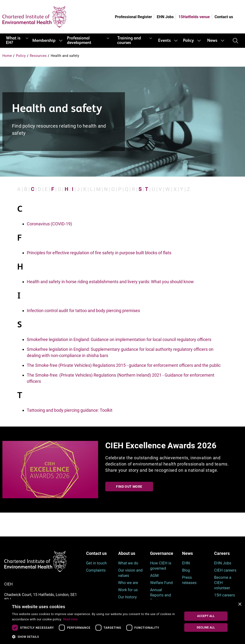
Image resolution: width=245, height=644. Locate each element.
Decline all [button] (206, 628)
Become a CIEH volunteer (223, 583)
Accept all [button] (206, 616)
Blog (186, 570)
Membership (44, 41)
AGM (154, 576)
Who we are (128, 583)
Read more (70, 619)
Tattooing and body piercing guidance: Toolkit (70, 410)
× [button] (240, 604)
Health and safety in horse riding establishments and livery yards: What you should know (110, 282)
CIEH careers (225, 570)
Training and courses (129, 41)
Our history (128, 597)
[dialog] (122, 622)
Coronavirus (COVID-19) (49, 224)
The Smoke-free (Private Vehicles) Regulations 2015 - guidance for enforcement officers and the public (124, 365)
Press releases (189, 580)
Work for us (128, 590)
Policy (188, 41)
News (212, 41)
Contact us (224, 17)
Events (164, 41)
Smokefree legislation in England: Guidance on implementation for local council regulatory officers (119, 339)
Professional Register (133, 17)
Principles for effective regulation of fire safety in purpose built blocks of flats (99, 253)
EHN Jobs (165, 17)
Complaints (96, 570)
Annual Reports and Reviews (160, 595)
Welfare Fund (161, 583)
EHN (186, 563)
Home (7, 56)
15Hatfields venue (194, 17)
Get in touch (96, 563)
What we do (128, 563)
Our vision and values (130, 573)
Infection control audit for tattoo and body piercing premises (83, 311)
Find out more (129, 487)
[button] (94, 637)
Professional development (79, 41)
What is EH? (13, 41)
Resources (38, 56)
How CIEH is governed (161, 566)
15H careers (225, 595)
